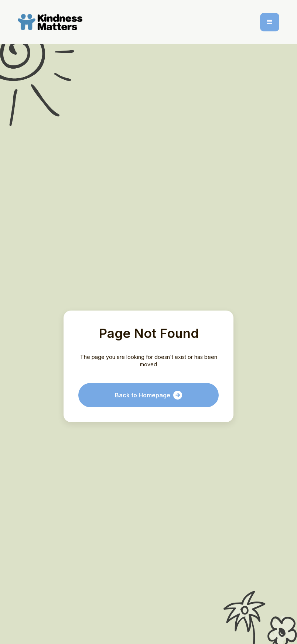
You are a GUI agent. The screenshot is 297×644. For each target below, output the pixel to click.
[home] (52, 22)
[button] (270, 22)
